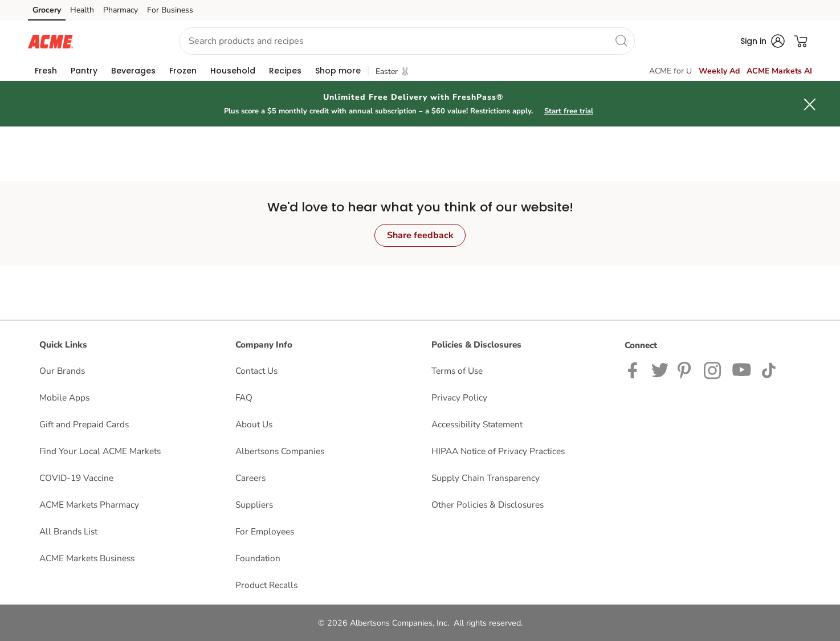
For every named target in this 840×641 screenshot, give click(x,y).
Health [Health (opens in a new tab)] (82, 10)
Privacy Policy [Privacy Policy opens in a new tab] (459, 397)
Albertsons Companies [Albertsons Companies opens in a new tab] (280, 451)
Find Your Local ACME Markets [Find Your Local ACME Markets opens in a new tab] (100, 451)
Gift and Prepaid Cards (84, 424)
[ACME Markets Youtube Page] (742, 370)
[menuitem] (46, 71)
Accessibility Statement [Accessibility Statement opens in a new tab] (477, 424)
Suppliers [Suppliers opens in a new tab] (254, 505)
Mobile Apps (64, 397)
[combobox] (407, 41)
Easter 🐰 (393, 72)
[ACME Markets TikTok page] (768, 370)
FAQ (244, 397)
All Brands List (68, 531)
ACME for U (670, 71)
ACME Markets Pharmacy (89, 505)
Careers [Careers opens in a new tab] (250, 478)
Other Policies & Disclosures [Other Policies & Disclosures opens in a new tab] (488, 505)
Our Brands (62, 371)
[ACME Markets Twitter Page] (660, 370)
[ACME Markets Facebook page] (635, 370)
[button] (121, 41)
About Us (254, 424)
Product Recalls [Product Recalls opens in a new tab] (266, 585)
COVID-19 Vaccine (76, 478)
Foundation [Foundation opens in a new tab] (258, 558)
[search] (621, 40)
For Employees (265, 531)
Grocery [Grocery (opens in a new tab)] (47, 10)
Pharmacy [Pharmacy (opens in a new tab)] (121, 10)
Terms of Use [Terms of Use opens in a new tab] (457, 371)
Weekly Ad (719, 71)
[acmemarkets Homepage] (50, 41)
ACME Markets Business (87, 558)
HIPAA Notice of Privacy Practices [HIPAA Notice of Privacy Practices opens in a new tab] (498, 451)
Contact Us (256, 371)
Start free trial (569, 111)
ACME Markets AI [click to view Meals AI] (779, 71)
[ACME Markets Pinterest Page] (686, 370)
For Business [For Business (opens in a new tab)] (170, 10)
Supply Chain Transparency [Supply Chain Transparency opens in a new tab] (486, 478)
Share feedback (420, 235)
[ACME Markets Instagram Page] (713, 370)
